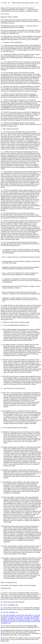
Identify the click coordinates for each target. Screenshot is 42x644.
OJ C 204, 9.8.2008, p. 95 (27, 621)
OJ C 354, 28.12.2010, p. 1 (27, 615)
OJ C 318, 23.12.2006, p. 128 (18, 620)
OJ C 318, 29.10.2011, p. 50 (11, 621)
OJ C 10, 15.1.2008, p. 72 (25, 618)
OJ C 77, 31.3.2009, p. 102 (10, 605)
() (12, 51)
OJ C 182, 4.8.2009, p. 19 (10, 612)
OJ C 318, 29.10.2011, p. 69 (11, 615)
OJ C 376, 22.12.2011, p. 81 (19, 617)
